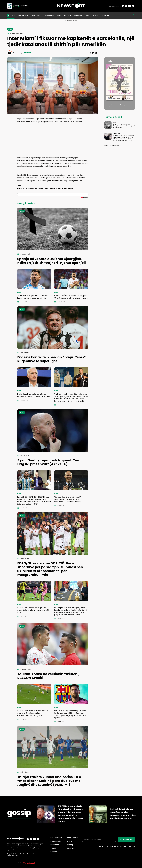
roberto (71, 188)
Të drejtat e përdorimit (116, 846)
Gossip (96, 15)
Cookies (131, 846)
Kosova (68, 15)
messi (32, 188)
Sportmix (106, 15)
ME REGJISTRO (126, 839)
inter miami (58, 188)
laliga (47, 188)
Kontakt (101, 846)
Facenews (49, 15)
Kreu (13, 15)
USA (65, 188)
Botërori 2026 (23, 15)
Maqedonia (78, 15)
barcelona (39, 188)
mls (51, 188)
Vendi (59, 15)
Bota (88, 15)
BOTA (20, 188)
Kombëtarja (37, 15)
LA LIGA (26, 188)
